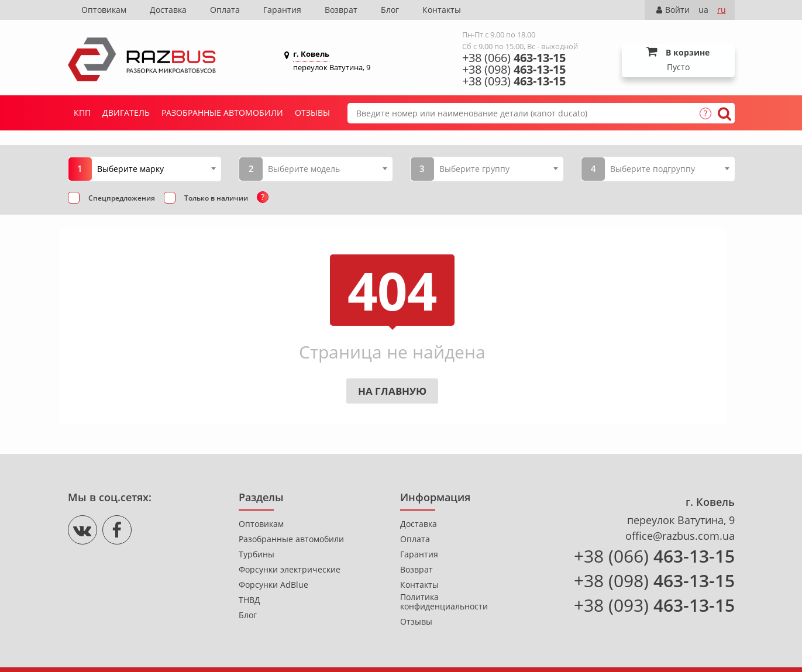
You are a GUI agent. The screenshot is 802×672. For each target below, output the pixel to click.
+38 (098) (514, 70)
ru (722, 10)
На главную (392, 391)
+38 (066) (514, 58)
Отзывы (312, 113)
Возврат (341, 10)
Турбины (257, 554)
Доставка (168, 10)
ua (703, 10)
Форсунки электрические (290, 570)
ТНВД (249, 600)
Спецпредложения (122, 198)
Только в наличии (216, 198)
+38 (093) (514, 81)
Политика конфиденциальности (444, 602)
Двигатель (126, 113)
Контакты (442, 10)
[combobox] (156, 168)
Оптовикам (104, 10)
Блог (390, 10)
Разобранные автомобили (222, 113)
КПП (82, 113)
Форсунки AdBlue (273, 585)
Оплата (225, 10)
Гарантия (282, 10)
